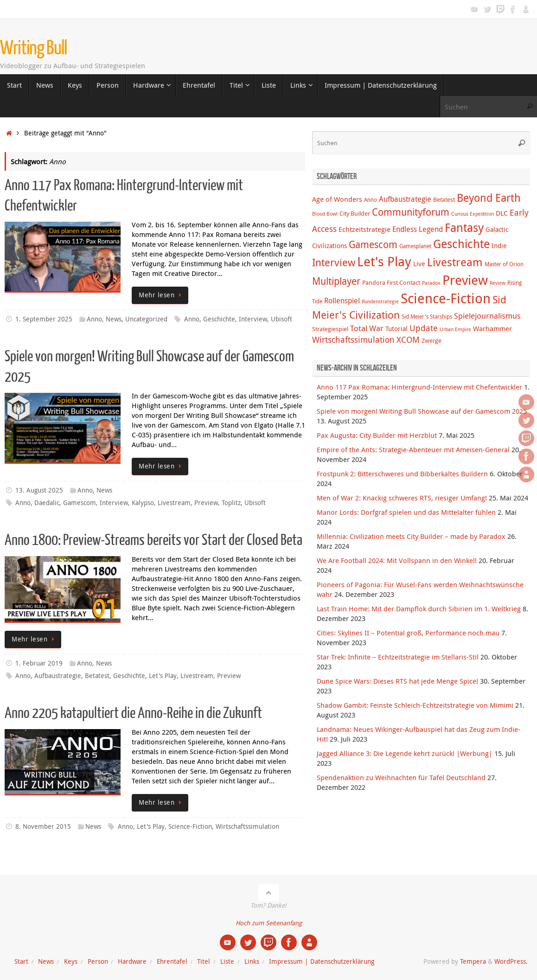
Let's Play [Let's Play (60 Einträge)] (384, 261)
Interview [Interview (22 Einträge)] (334, 262)
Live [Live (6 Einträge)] (419, 264)
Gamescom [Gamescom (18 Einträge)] (373, 244)
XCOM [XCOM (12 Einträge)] (408, 339)
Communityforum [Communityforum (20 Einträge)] (411, 212)
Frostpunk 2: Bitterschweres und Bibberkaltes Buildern (402, 474)
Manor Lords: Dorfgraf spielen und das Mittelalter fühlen (406, 512)
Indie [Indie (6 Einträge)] (499, 246)
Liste (227, 961)
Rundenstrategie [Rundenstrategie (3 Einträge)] (380, 301)
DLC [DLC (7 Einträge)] (502, 213)
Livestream (174, 503)
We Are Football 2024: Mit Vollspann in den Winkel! (397, 560)
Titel (204, 961)
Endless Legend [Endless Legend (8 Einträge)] (418, 229)
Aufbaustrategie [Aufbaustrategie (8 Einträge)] (405, 199)
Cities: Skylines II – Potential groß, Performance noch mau (408, 633)
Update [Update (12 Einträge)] (424, 328)
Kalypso (143, 503)
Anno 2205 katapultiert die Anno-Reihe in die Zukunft (133, 713)
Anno (94, 319)
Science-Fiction (190, 826)
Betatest (97, 676)
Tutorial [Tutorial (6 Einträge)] (396, 329)
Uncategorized (146, 319)
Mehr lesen (162, 295)
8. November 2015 (43, 826)
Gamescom (80, 503)
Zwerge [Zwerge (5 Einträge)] (432, 340)
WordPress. (511, 961)
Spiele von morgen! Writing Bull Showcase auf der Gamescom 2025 (422, 411)
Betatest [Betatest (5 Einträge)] (444, 199)
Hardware (132, 961)
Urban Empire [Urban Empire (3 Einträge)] (455, 329)
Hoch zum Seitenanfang (269, 923)
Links (252, 961)
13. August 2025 (39, 490)
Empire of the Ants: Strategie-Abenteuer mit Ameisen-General (413, 449)
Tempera (473, 961)
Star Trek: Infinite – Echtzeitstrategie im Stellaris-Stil (398, 657)
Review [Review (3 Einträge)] (498, 283)
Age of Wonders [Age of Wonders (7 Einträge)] (337, 199)
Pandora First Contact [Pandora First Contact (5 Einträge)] (391, 282)
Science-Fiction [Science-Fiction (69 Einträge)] (446, 298)
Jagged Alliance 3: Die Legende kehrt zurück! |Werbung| (405, 753)
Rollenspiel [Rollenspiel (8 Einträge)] (342, 301)
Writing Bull (34, 48)
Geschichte (219, 319)
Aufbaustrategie (58, 676)
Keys (71, 961)
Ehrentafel (172, 961)
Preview (206, 503)
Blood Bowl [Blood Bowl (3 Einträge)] (325, 214)
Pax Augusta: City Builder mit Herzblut (377, 435)
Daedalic (47, 503)
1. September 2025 (44, 319)
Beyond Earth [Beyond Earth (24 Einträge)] (489, 198)
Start (21, 961)
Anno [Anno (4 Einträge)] (371, 200)
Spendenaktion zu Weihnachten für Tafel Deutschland (401, 777)
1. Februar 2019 (39, 663)
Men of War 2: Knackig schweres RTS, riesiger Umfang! (402, 498)
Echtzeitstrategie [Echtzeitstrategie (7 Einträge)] (364, 229)
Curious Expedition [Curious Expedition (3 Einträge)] (473, 214)
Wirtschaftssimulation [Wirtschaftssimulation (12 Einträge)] (353, 339)
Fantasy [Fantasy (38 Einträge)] (464, 227)
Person (98, 961)
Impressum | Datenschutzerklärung (322, 961)
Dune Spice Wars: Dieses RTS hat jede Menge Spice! (397, 681)
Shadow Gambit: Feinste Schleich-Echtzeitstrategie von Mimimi (415, 705)
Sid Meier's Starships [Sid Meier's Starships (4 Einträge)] (427, 317)
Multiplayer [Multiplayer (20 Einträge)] (336, 281)
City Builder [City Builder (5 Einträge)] (355, 213)
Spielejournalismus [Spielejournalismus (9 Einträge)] (487, 316)
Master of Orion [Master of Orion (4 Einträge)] (504, 264)
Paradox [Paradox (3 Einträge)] (431, 283)
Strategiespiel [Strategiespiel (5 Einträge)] (330, 329)
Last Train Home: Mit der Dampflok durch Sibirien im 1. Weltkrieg (419, 608)
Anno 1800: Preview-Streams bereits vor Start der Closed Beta (153, 540)
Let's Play (163, 676)
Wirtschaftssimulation (247, 826)
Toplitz (231, 503)
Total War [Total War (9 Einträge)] (367, 328)
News (114, 319)
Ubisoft (281, 319)
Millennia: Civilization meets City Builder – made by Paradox (411, 536)
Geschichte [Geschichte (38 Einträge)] (461, 243)
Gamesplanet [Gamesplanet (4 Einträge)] (415, 246)
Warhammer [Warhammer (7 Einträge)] (492, 328)
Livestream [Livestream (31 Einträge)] (455, 262)
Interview (253, 319)
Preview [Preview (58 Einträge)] (465, 280)
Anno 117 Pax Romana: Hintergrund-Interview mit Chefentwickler (419, 387)
